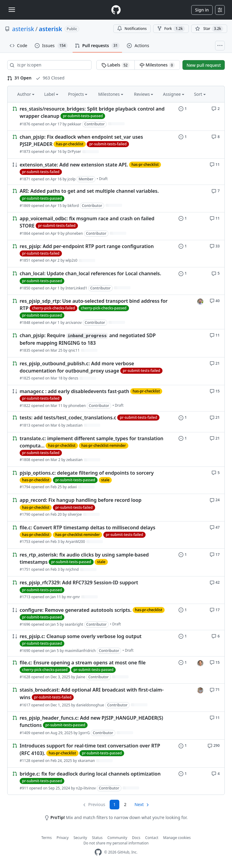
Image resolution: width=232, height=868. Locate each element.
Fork (171, 29)
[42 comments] (215, 582)
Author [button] (26, 94)
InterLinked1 (76, 288)
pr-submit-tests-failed (108, 144)
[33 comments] (215, 246)
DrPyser (74, 152)
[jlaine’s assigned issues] (200, 663)
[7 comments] (216, 190)
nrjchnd (72, 569)
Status (97, 838)
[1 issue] (183, 108)
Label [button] (51, 94)
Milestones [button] (111, 94)
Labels (116, 65)
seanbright (74, 624)
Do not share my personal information (116, 843)
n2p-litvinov (86, 788)
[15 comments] (215, 391)
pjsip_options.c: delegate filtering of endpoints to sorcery (87, 473)
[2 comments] (216, 108)
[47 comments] (215, 527)
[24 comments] (215, 500)
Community (117, 838)
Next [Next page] (139, 804)
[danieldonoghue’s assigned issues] (200, 690)
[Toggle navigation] (12, 10)
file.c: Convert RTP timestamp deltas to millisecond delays (87, 528)
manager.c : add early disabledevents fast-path (74, 391)
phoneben (74, 233)
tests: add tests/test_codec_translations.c (68, 418)
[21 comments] (215, 363)
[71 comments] (215, 689)
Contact (152, 838)
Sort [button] (200, 94)
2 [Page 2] (125, 804)
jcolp (72, 179)
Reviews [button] (143, 94)
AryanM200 (75, 542)
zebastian (74, 425)
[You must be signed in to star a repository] (209, 29)
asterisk (23, 29)
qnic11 (74, 350)
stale (105, 480)
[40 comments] (215, 300)
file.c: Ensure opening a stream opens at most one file (83, 663)
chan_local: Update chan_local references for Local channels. (90, 274)
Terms (47, 838)
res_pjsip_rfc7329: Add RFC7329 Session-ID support (79, 583)
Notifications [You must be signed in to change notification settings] (132, 29)
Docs (136, 838)
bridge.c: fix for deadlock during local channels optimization (90, 774)
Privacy (63, 838)
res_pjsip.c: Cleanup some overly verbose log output (81, 636)
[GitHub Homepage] (98, 852)
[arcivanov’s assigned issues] (200, 302)
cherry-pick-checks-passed (104, 308)
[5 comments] (216, 273)
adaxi (72, 487)
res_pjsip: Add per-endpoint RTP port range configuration (87, 246)
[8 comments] (216, 136)
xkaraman (86, 761)
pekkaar (74, 124)
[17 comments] (215, 554)
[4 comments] (216, 773)
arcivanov (74, 323)
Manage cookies (177, 838)
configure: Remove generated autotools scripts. (76, 610)
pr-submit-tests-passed (83, 116)
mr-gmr (73, 597)
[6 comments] (216, 636)
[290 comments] (214, 745)
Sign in (202, 10)
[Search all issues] (49, 65)
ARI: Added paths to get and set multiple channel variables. (89, 191)
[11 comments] (215, 164)
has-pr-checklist (69, 144)
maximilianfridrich (80, 651)
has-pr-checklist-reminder (103, 445)
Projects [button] (78, 94)
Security (80, 838)
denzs (73, 378)
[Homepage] (116, 10)
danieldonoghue (90, 705)
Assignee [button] (174, 94)
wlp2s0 (71, 260)
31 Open (19, 78)
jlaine (81, 677)
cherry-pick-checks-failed (53, 308)
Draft (103, 179)
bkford (73, 206)
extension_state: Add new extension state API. (74, 165)
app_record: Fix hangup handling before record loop (81, 500)
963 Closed (50, 78)
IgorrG (84, 733)
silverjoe (75, 514)
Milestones (157, 65)
